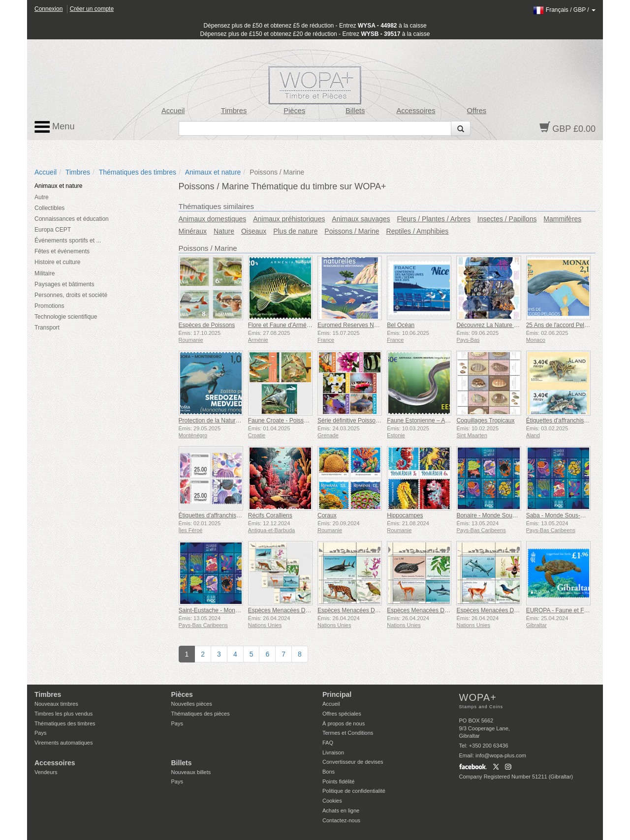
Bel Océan (401, 325)
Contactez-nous (341, 820)
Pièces (294, 111)
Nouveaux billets (191, 772)
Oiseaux (254, 231)
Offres (476, 111)
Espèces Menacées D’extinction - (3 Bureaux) (308, 610)
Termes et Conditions (348, 733)
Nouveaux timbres (56, 704)
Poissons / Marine (352, 231)
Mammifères (562, 219)
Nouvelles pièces (192, 704)
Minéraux (193, 231)
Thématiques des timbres (138, 172)
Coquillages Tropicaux (485, 420)
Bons (329, 772)
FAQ (328, 743)
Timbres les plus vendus (63, 714)
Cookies (332, 801)
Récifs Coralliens (270, 515)
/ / (564, 10)
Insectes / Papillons (507, 219)
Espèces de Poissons (207, 325)
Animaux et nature (213, 172)
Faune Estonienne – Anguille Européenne (441, 420)
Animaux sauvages (361, 219)
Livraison (333, 752)
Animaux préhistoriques (289, 219)
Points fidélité (338, 781)
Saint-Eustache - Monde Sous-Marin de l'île (236, 610)
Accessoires (416, 111)
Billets (355, 111)
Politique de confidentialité (354, 791)
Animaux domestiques (213, 219)
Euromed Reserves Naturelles (357, 325)
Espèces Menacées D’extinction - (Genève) (444, 610)
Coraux (327, 515)
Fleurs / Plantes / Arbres (434, 219)
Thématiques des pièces (201, 714)
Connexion (48, 9)
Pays (40, 733)
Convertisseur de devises (353, 762)
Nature (224, 231)
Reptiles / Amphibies (418, 231)
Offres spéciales (342, 714)
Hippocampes (405, 515)
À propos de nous (344, 723)
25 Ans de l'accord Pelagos (562, 325)
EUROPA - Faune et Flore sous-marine (577, 610)
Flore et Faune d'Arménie (281, 325)
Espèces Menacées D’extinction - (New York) (376, 610)
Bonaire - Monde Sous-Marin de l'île (503, 515)
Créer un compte (92, 9)
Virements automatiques (63, 743)
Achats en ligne (341, 810)
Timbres (234, 111)
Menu (55, 127)
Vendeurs (46, 772)
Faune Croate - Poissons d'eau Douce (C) (303, 420)
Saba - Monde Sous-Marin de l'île (570, 515)
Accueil (173, 111)
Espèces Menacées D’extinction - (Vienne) (512, 610)
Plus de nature (295, 231)
